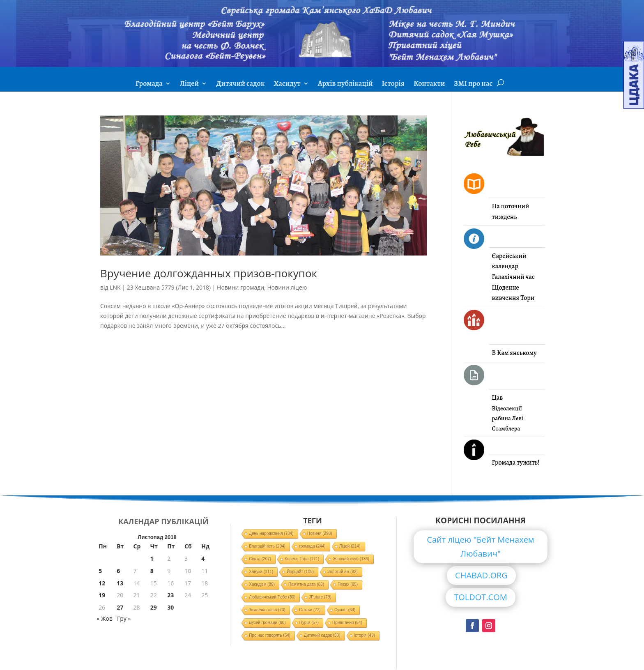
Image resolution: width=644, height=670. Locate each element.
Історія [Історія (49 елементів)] (365, 635)
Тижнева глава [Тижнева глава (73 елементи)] (267, 610)
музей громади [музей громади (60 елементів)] (267, 623)
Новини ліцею (287, 287)
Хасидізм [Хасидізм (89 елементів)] (262, 584)
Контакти (429, 84)
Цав (498, 398)
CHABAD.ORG (481, 575)
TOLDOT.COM (481, 597)
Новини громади (240, 287)
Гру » (124, 618)
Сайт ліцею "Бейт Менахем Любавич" (480, 547)
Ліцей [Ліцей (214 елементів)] (350, 546)
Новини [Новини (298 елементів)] (320, 533)
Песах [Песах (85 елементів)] (348, 584)
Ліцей (189, 84)
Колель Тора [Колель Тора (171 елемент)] (302, 559)
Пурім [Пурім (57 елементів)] (309, 623)
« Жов (105, 618)
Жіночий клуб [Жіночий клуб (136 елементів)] (351, 559)
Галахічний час (513, 277)
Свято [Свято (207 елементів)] (260, 559)
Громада (149, 84)
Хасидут (287, 84)
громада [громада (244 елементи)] (312, 546)
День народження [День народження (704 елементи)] (271, 533)
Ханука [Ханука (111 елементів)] (261, 572)
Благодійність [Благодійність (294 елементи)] (267, 546)
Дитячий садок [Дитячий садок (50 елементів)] (322, 635)
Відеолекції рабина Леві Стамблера (508, 418)
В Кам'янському (514, 353)
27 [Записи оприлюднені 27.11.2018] (120, 607)
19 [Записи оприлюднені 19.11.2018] (102, 595)
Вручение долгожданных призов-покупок (209, 273)
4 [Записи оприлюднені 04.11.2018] (203, 558)
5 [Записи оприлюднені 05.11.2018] (100, 571)
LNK (115, 287)
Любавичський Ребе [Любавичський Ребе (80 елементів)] (272, 597)
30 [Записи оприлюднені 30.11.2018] (170, 607)
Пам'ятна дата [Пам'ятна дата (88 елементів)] (306, 584)
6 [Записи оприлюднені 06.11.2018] (118, 571)
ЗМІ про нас (473, 84)
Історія (393, 84)
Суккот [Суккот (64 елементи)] (345, 610)
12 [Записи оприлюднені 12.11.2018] (102, 583)
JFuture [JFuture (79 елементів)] (320, 597)
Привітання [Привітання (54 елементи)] (347, 623)
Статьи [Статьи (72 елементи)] (310, 610)
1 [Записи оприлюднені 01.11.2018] (152, 558)
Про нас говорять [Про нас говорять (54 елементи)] (270, 635)
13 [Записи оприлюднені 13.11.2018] (120, 583)
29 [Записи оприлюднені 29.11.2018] (154, 607)
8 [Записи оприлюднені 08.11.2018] (152, 571)
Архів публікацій (345, 84)
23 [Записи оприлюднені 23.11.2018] (170, 595)
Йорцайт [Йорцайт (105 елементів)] (300, 572)
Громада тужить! (516, 463)
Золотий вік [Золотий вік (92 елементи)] (343, 572)
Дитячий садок (240, 84)
